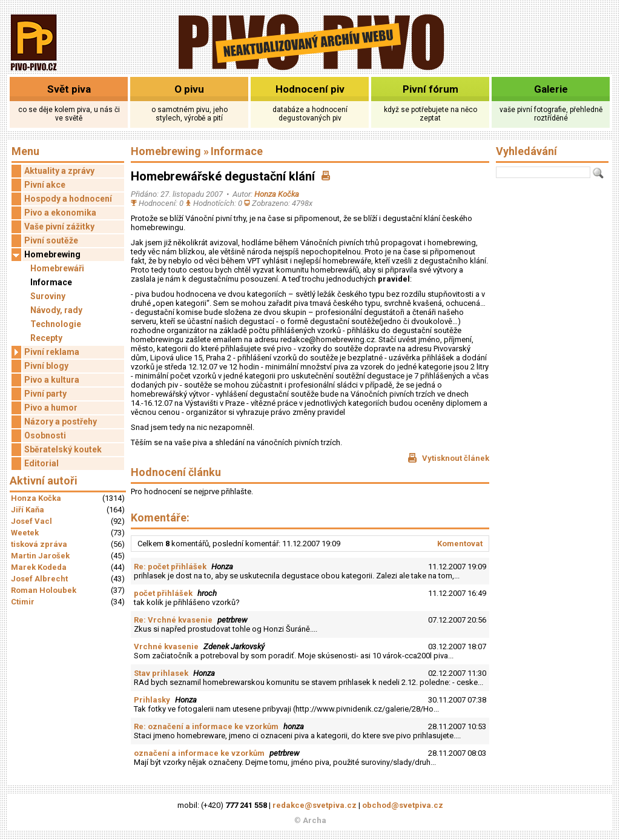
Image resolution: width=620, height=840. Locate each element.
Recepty (46, 338)
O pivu (189, 89)
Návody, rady (56, 310)
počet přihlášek (163, 593)
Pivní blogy (46, 366)
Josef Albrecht (39, 579)
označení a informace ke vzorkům (199, 753)
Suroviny (48, 296)
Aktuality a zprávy (59, 171)
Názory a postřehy (61, 422)
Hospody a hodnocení (68, 199)
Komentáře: (160, 518)
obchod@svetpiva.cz (403, 805)
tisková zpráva (39, 544)
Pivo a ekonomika (60, 213)
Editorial (41, 463)
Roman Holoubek (44, 590)
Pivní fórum (430, 89)
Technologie (56, 324)
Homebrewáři (57, 268)
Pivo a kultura (52, 380)
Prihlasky (152, 700)
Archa (315, 820)
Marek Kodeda (39, 567)
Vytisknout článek (448, 458)
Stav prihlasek (161, 673)
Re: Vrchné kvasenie (173, 620)
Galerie (551, 89)
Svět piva (69, 89)
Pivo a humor (51, 408)
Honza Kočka (36, 498)
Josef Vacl (31, 521)
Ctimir (23, 602)
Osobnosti (45, 435)
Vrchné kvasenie (166, 647)
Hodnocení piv (310, 89)
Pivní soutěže (51, 240)
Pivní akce (45, 185)
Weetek (25, 533)
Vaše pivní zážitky (59, 227)
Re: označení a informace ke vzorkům (206, 726)
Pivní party (45, 394)
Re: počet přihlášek (170, 567)
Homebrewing (46, 255)
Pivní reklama (45, 352)
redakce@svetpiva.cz (315, 805)
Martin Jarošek (40, 556)
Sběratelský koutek (63, 449)
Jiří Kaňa (28, 510)
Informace (51, 282)
